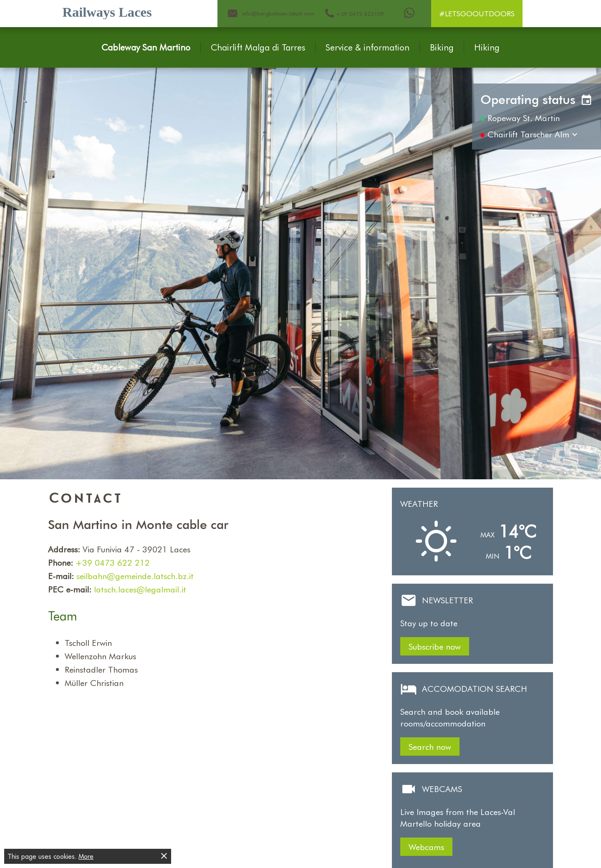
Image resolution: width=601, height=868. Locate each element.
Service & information (367, 47)
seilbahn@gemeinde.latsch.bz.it (135, 576)
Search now (430, 747)
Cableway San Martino (146, 47)
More (86, 856)
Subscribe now (435, 646)
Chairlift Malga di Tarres (258, 47)
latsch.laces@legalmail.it (140, 589)
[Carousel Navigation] (300, 269)
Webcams (426, 847)
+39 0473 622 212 (113, 562)
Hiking (487, 47)
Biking (442, 47)
